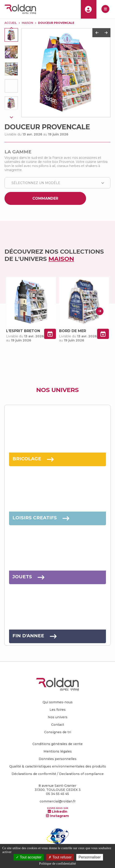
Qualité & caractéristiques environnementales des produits (58, 766)
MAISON (27, 23)
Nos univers (58, 717)
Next (11, 117)
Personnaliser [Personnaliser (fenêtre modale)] (90, 857)
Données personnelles (58, 759)
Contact (58, 725)
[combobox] (57, 183)
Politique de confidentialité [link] (57, 863)
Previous (11, 28)
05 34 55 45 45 (57, 794)
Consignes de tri (58, 732)
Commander (45, 198)
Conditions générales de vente (57, 744)
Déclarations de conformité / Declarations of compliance (58, 774)
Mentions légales (58, 751)
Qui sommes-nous (58, 702)
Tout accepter (29, 857)
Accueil (11, 23)
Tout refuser (60, 857)
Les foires (58, 710)
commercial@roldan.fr (58, 801)
